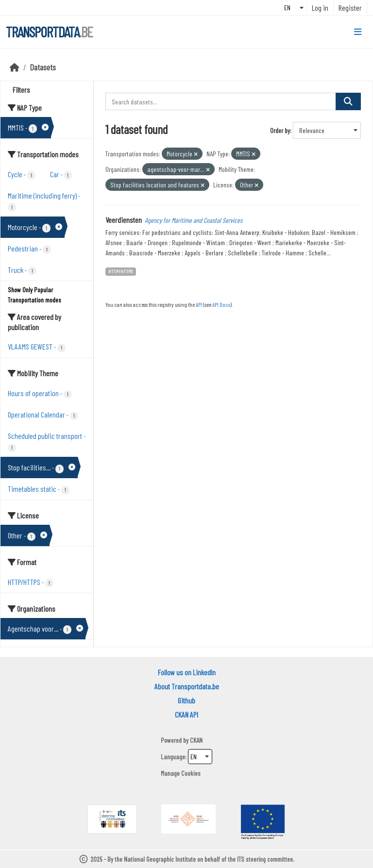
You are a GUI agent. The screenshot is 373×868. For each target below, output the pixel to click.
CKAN (196, 740)
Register (350, 8)
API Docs (221, 304)
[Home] (15, 67)
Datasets (43, 67)
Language (173, 757)
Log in (320, 8)
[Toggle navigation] (358, 32)
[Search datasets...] (221, 101)
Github (186, 700)
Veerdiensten (124, 220)
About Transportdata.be (187, 686)
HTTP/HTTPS (120, 271)
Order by (280, 130)
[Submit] (348, 101)
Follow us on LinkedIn (187, 672)
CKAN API (186, 714)
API (199, 304)
